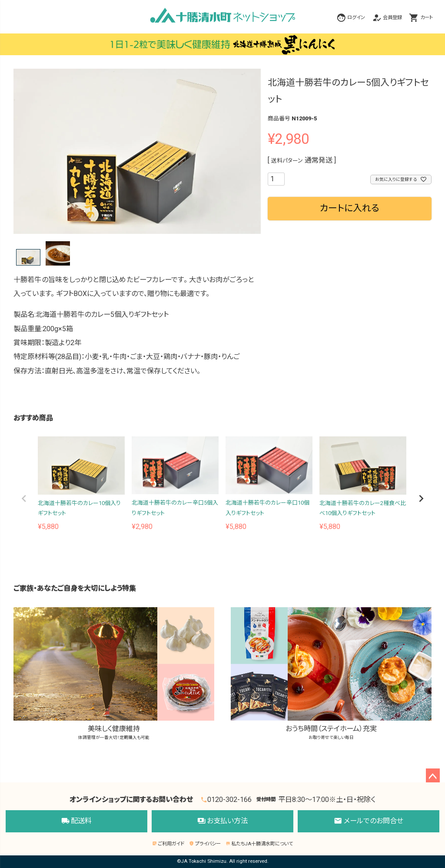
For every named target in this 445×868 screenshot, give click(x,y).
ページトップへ (433, 775)
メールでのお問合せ (369, 821)
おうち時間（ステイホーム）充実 (331, 674)
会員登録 (392, 18)
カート (427, 18)
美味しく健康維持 (114, 674)
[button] (24, 499)
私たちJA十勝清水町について (259, 844)
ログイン (356, 18)
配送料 (77, 821)
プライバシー (205, 844)
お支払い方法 (223, 821)
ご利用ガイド (168, 844)
